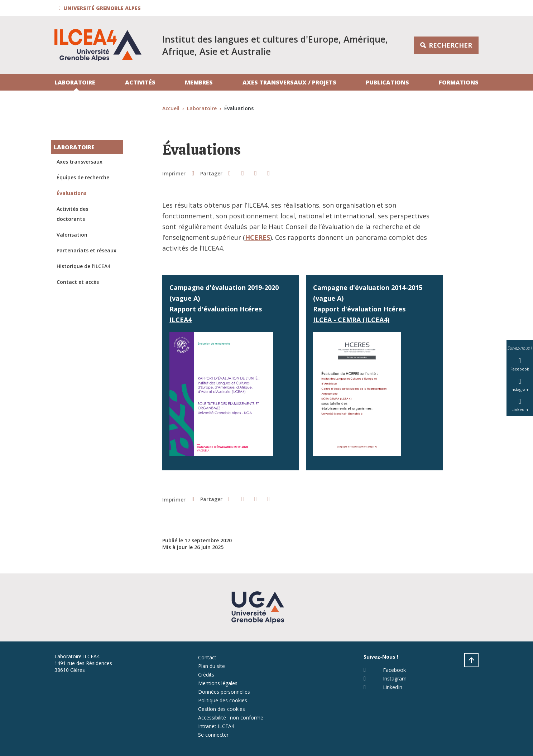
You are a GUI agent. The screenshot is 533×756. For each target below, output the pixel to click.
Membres (199, 82)
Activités (140, 82)
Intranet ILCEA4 (216, 726)
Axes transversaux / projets (289, 82)
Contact (207, 657)
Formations (459, 82)
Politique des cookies (223, 700)
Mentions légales (218, 683)
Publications (387, 82)
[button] (101, 8)
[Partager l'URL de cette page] (269, 173)
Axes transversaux (80, 162)
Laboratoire (75, 82)
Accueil (171, 108)
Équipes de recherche (83, 177)
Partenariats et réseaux (87, 250)
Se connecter (213, 735)
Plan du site (212, 666)
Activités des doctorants (72, 214)
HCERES (258, 237)
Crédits (206, 675)
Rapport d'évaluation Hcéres (216, 309)
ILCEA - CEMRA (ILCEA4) (351, 320)
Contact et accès (78, 282)
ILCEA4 (181, 320)
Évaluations (72, 193)
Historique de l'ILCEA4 (83, 266)
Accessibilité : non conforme (231, 718)
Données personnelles (224, 692)
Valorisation (72, 235)
